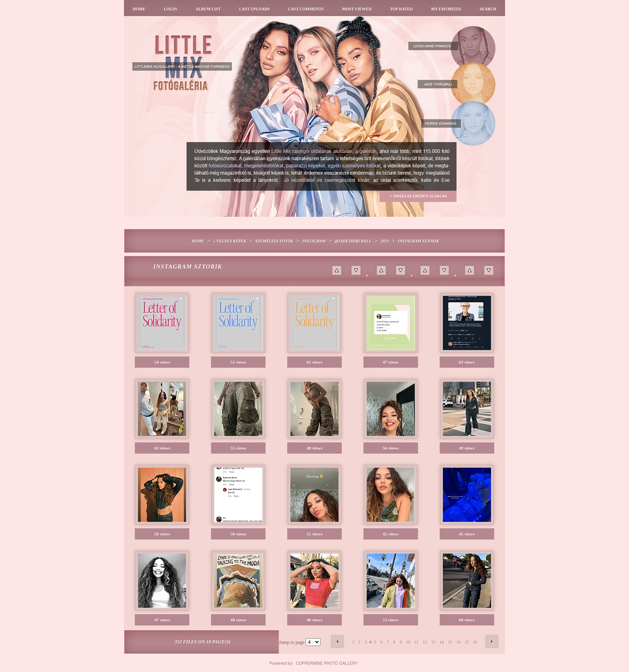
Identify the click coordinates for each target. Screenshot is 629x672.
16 (459, 642)
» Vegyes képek (230, 241)
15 (450, 642)
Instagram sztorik (419, 241)
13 (433, 642)
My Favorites (446, 9)
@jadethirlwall (353, 241)
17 (467, 642)
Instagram (314, 241)
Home (139, 9)
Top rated (401, 9)
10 (408, 642)
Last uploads (254, 9)
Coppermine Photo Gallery (327, 663)
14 (442, 642)
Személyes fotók (274, 241)
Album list (208, 9)
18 (475, 642)
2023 (385, 241)
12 (425, 642)
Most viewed (357, 9)
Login (170, 9)
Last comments (306, 9)
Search (488, 9)
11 (416, 642)
